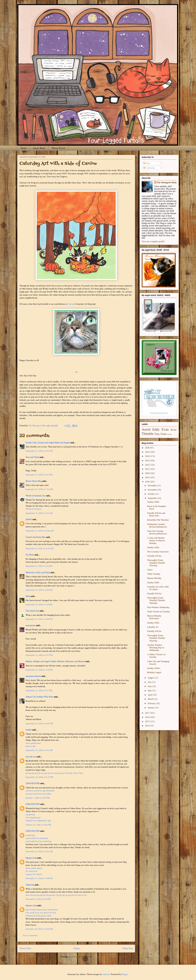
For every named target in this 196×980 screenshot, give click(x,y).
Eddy (156, 429)
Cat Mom (30, 555)
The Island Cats (32, 611)
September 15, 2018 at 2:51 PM (39, 566)
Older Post (128, 948)
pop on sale (30, 746)
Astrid (146, 429)
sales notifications (33, 743)
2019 (148, 477)
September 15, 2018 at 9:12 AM (39, 513)
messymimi (31, 625)
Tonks (164, 434)
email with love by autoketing (38, 841)
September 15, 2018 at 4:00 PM (39, 619)
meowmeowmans (33, 676)
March (151, 699)
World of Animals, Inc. (36, 496)
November (153, 490)
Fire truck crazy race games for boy (41, 913)
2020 (148, 473)
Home (24, 148)
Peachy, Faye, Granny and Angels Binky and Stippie (48, 443)
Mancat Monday (154, 578)
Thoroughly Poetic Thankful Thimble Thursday (156, 563)
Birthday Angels (154, 672)
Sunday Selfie (153, 502)
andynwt (106, 974)
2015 (148, 721)
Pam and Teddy (33, 457)
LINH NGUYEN (33, 783)
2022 (148, 465)
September (153, 498)
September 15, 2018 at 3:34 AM (39, 451)
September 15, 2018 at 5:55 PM (39, 670)
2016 (148, 717)
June (150, 686)
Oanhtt (29, 730)
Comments (149, 168)
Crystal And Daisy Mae (36, 537)
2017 (148, 713)
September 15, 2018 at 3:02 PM (39, 590)
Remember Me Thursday (158, 520)
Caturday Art (153, 627)
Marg (28, 596)
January (151, 708)
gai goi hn (44, 895)
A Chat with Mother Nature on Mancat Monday (156, 540)
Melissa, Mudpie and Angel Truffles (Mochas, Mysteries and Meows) (55, 661)
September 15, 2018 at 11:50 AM (39, 549)
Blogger (125, 974)
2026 (148, 448)
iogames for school (34, 874)
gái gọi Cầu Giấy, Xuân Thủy (71, 773)
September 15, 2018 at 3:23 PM (39, 605)
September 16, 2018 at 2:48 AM (39, 724)
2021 (148, 469)
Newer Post (25, 948)
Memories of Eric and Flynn (38, 573)
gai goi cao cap (51, 773)
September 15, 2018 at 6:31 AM (39, 475)
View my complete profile (153, 241)
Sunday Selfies (154, 668)
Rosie (174, 430)
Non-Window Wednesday (158, 607)
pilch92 (29, 519)
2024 (148, 456)
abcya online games (34, 868)
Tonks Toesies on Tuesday (159, 612)
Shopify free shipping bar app (38, 821)
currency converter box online (38, 794)
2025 (148, 452)
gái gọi (28, 773)
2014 (148, 726)
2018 (148, 482)
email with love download (37, 838)
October (151, 494)
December (152, 485)
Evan (165, 429)
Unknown (30, 885)
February (152, 703)
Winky (170, 434)
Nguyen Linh (31, 858)
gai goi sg (63, 895)
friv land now (31, 871)
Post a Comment (30, 935)
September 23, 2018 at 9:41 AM (39, 750)
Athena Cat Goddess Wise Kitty (39, 697)
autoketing (30, 815)
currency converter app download (40, 791)
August (151, 678)
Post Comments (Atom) (82, 957)
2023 (148, 461)
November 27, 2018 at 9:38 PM (39, 878)
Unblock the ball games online (39, 916)
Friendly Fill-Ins (154, 556)
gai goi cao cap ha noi (78, 895)
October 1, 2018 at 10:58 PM (38, 798)
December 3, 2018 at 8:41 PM (38, 899)
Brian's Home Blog (34, 481)
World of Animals (33, 509)
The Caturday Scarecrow (158, 552)
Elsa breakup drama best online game (42, 910)
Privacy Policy (58, 148)
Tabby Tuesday (154, 574)
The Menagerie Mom (167, 182)
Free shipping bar (33, 818)
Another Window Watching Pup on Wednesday (156, 648)
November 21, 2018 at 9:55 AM (39, 852)
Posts (147, 163)
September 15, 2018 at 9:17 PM (39, 691)
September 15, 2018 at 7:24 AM (39, 489)
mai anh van (31, 757)
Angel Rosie (39, 148)
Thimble (148, 434)
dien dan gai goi (32, 895)
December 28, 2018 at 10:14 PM (39, 929)
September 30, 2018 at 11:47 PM (39, 777)
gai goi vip (54, 895)
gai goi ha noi (38, 773)
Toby (157, 434)
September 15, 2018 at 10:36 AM (40, 531)
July (150, 682)
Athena (71, 304)
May (150, 691)
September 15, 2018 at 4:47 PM (39, 655)
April (150, 695)
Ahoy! (150, 570)
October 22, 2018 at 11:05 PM (38, 825)
